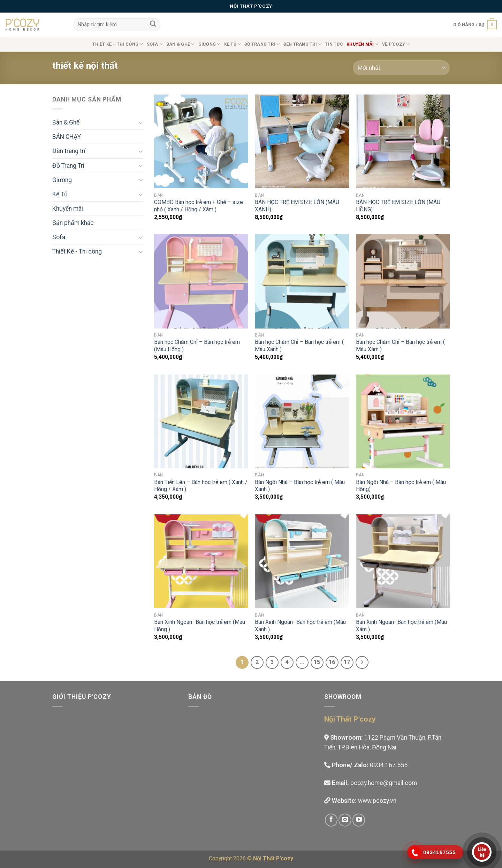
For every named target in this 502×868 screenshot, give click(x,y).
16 (332, 662)
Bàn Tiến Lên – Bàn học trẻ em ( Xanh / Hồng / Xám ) (201, 486)
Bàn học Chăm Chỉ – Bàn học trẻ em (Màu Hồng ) (197, 346)
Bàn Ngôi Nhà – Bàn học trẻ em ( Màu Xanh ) (300, 486)
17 (347, 662)
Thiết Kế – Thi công (117, 44)
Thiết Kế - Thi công (77, 251)
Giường (210, 44)
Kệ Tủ (233, 44)
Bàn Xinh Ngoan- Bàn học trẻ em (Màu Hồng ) (200, 626)
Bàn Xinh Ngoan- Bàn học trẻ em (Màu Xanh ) (300, 626)
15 (317, 662)
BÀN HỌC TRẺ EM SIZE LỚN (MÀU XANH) (297, 206)
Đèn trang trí (303, 44)
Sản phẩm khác (73, 223)
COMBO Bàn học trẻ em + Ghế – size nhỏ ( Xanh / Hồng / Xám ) (199, 206)
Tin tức (334, 44)
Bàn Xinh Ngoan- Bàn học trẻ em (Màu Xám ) (401, 626)
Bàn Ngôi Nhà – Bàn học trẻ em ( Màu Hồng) (401, 486)
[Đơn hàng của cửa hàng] (401, 68)
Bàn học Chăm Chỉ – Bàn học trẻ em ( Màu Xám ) (400, 346)
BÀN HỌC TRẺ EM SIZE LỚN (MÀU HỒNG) (398, 206)
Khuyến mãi (68, 209)
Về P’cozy (396, 44)
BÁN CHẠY (67, 137)
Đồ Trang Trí (262, 44)
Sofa (155, 44)
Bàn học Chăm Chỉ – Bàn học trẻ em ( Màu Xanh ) (299, 346)
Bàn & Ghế (181, 44)
